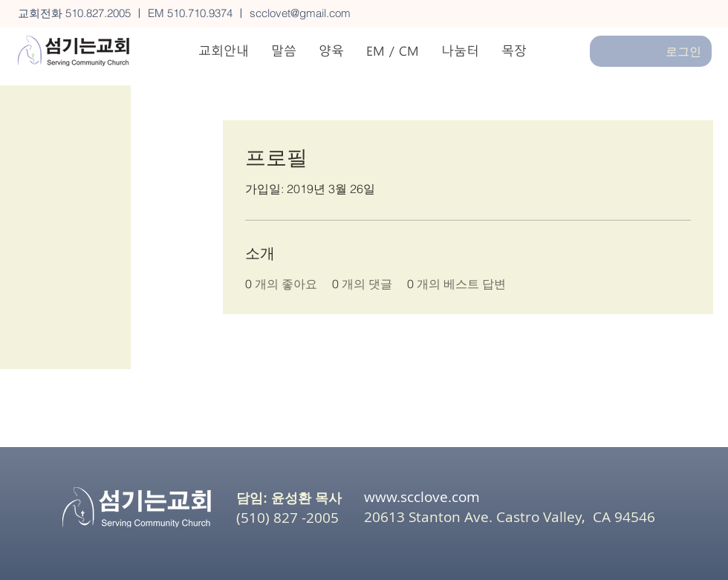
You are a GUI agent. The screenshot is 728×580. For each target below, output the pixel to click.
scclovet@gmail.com (300, 13)
